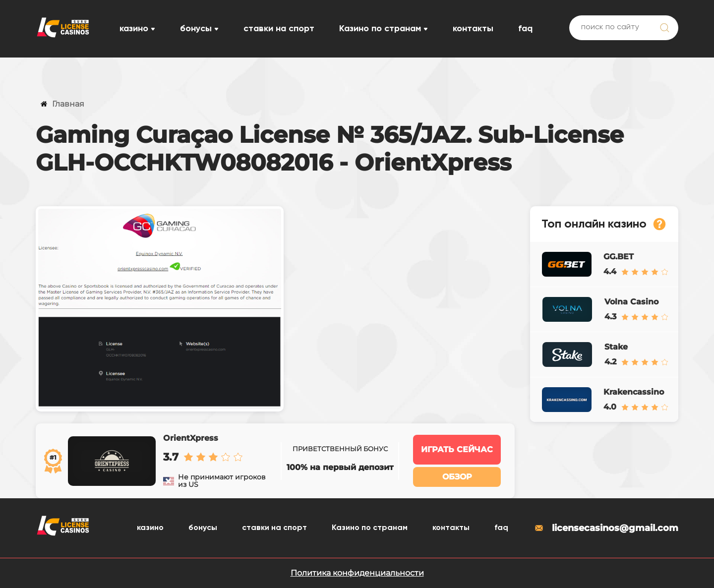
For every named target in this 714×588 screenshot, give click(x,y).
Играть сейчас (457, 449)
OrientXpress (191, 438)
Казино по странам (380, 29)
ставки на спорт (279, 29)
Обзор (457, 477)
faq (525, 29)
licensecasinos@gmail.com (606, 528)
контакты (473, 29)
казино (134, 29)
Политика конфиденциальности (357, 573)
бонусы (196, 29)
